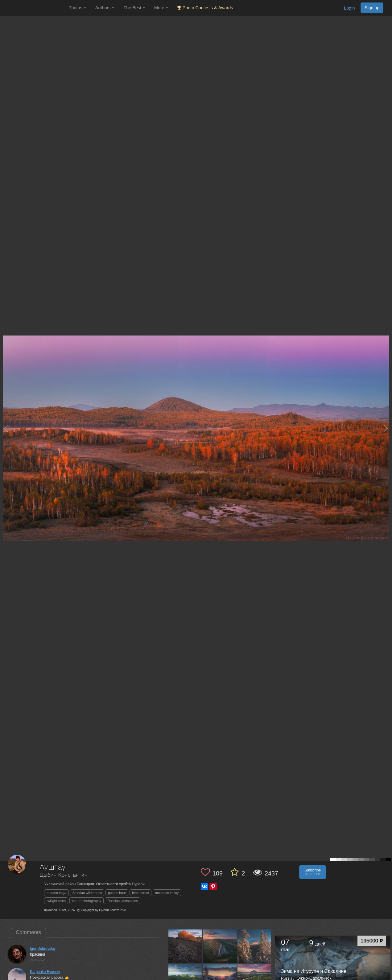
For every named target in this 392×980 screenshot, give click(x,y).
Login (349, 8)
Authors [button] (105, 8)
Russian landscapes (122, 901)
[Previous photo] (6, 428)
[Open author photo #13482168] (220, 946)
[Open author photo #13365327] (255, 946)
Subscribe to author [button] (313, 872)
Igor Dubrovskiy (43, 949)
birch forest (140, 893)
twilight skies (56, 901)
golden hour (117, 893)
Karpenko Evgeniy (45, 972)
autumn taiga (56, 893)
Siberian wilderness (87, 893)
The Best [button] (134, 8)
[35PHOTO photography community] (33, 8)
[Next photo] (386, 428)
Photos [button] (77, 8)
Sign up (372, 8)
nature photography (87, 901)
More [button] (161, 8)
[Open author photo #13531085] (186, 946)
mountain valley (167, 893)
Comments (28, 932)
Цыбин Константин (64, 875)
